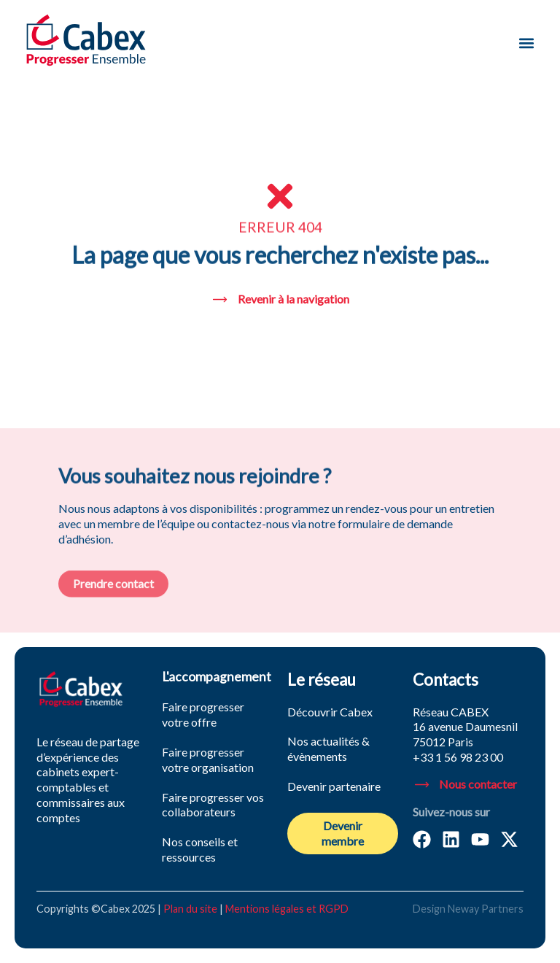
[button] (526, 43)
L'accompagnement (217, 677)
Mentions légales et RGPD (287, 909)
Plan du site (190, 909)
